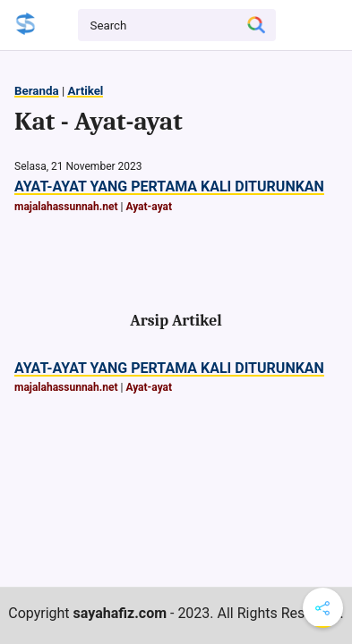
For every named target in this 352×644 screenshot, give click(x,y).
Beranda (37, 91)
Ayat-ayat (149, 207)
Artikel (85, 91)
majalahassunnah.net (66, 207)
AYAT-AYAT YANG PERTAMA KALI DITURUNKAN (169, 186)
